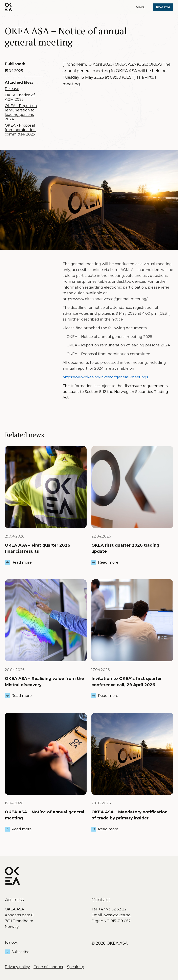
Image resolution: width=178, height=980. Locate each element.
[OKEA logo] (8, 7)
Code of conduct (48, 967)
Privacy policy (17, 967)
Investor (163, 7)
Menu (141, 7)
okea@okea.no (117, 915)
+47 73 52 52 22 (113, 909)
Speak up (76, 967)
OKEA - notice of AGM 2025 (20, 97)
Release (12, 89)
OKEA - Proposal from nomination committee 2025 (20, 130)
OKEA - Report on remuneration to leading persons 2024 (21, 112)
